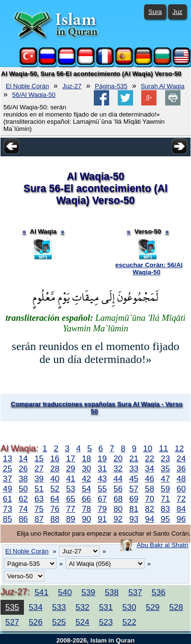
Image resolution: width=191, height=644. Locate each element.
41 (71, 479)
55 (102, 489)
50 (23, 489)
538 (112, 592)
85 (7, 519)
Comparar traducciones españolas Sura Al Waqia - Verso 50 (97, 408)
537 (135, 592)
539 (88, 592)
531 (106, 607)
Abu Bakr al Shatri (163, 545)
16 (55, 458)
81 (134, 509)
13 (7, 458)
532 (83, 607)
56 (118, 489)
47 (165, 479)
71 (165, 499)
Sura (155, 12)
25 (7, 468)
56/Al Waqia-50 (34, 95)
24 (181, 458)
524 (83, 622)
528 (176, 607)
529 (153, 607)
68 (118, 499)
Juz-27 (72, 86)
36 (181, 468)
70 (150, 499)
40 (55, 479)
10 (148, 448)
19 (102, 458)
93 (134, 519)
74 (23, 509)
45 (134, 479)
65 (71, 499)
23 (165, 458)
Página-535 (111, 86)
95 (165, 519)
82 (150, 509)
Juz (177, 12)
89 (71, 519)
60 (181, 489)
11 (163, 448)
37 (7, 479)
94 (150, 519)
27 (39, 468)
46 (150, 479)
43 (102, 479)
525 (59, 622)
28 (55, 468)
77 (71, 509)
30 (86, 468)
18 (86, 458)
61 (7, 499)
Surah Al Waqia (163, 86)
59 (165, 489)
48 (181, 479)
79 (102, 509)
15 (39, 458)
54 (86, 489)
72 (181, 499)
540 (65, 592)
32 (118, 468)
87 (39, 519)
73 (7, 509)
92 (118, 519)
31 (102, 468)
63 (39, 499)
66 (86, 499)
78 (86, 509)
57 (134, 489)
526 (36, 622)
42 (86, 479)
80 (118, 509)
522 (129, 622)
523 (106, 622)
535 (12, 607)
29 (71, 468)
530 (129, 607)
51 (39, 489)
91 (102, 519)
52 (55, 489)
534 (36, 607)
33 (134, 468)
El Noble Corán (27, 86)
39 (39, 479)
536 (159, 592)
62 (23, 499)
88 (55, 519)
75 (39, 509)
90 (86, 519)
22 (150, 458)
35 (165, 468)
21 (134, 458)
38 (23, 479)
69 (134, 499)
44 (118, 479)
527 (12, 622)
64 (55, 499)
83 (165, 509)
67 (102, 499)
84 (181, 509)
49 (7, 489)
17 (71, 458)
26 (23, 468)
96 (181, 519)
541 (41, 592)
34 (150, 468)
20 (118, 458)
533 (59, 607)
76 (55, 509)
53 (71, 489)
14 (23, 458)
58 (150, 489)
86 (23, 519)
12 (179, 448)
